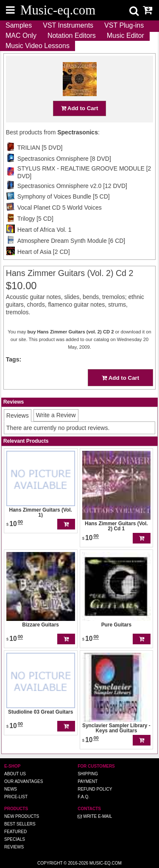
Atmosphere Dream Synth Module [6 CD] (71, 241)
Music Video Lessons (38, 46)
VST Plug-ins (124, 25)
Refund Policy (95, 789)
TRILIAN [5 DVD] (40, 148)
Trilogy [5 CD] (35, 219)
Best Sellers (20, 824)
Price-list (16, 797)
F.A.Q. (84, 797)
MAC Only (21, 36)
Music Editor (126, 36)
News (11, 789)
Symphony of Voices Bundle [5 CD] (64, 196)
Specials (15, 839)
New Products (22, 816)
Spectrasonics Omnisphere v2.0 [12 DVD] (72, 186)
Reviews (14, 847)
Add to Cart (80, 108)
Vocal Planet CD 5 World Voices (60, 208)
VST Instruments (68, 25)
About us (15, 774)
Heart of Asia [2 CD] (44, 252)
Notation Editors (72, 36)
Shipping (88, 774)
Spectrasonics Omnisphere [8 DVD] (64, 159)
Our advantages (24, 781)
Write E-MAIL (95, 816)
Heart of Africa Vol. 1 (45, 230)
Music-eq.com (106, 863)
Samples (19, 25)
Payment (88, 781)
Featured (15, 832)
